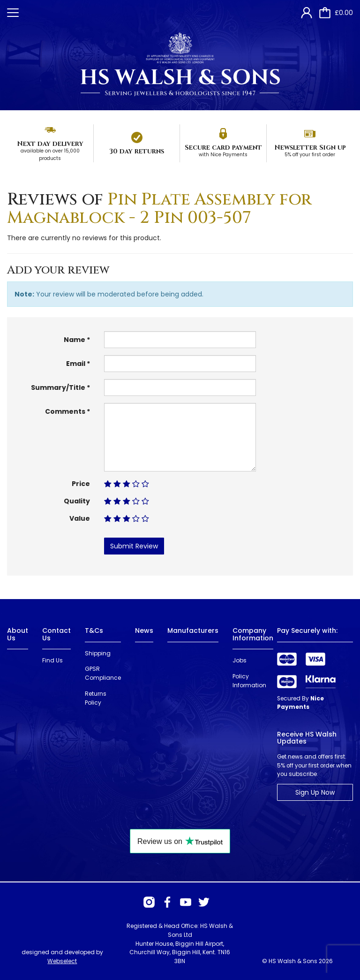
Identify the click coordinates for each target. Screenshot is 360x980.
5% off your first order (310, 155)
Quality (77, 501)
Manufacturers (193, 631)
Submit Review (134, 546)
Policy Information (249, 681)
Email (76, 364)
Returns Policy (96, 698)
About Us (18, 634)
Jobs (240, 660)
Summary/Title (58, 387)
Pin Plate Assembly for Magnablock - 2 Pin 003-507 (159, 209)
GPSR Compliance (103, 673)
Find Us (52, 660)
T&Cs (94, 631)
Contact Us (56, 634)
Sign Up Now (315, 792)
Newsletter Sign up (310, 148)
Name (75, 340)
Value (80, 518)
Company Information (253, 634)
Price (81, 484)
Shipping (98, 653)
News (144, 631)
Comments (65, 411)
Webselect (62, 961)
